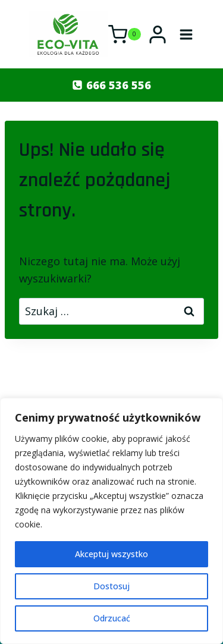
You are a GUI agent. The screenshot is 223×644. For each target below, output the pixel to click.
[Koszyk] (125, 34)
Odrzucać (112, 618)
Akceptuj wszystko (111, 554)
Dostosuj (111, 586)
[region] (111, 521)
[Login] (158, 34)
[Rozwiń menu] (186, 34)
